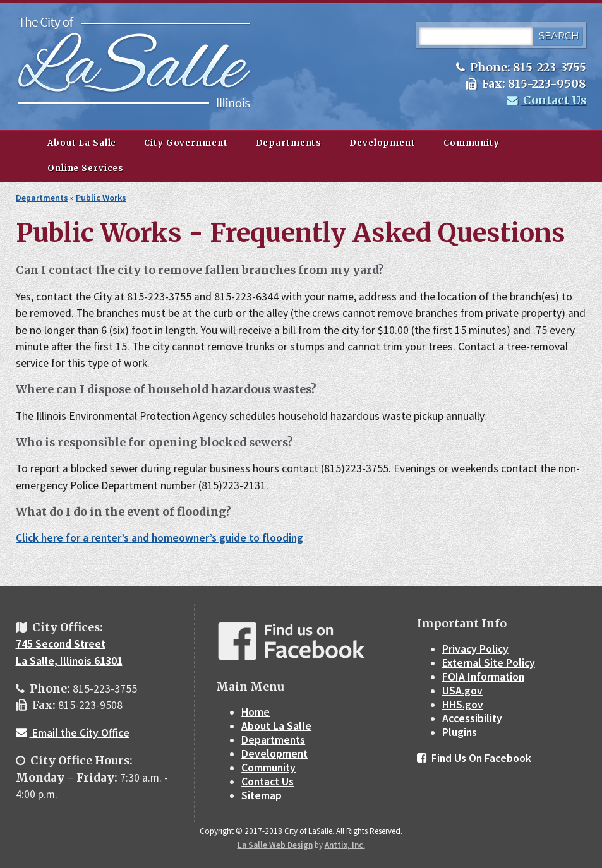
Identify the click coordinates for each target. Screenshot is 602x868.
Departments (289, 143)
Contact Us (546, 100)
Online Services (86, 168)
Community (472, 143)
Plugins (460, 732)
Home (256, 712)
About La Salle (82, 143)
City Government (186, 143)
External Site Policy (489, 663)
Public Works (101, 198)
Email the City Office (73, 733)
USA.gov (462, 691)
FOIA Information (483, 677)
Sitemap (262, 795)
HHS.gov (463, 705)
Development (382, 143)
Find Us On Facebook (474, 758)
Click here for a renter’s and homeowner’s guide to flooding (160, 538)
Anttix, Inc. (345, 845)
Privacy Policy (475, 649)
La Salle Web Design (275, 845)
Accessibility (472, 718)
